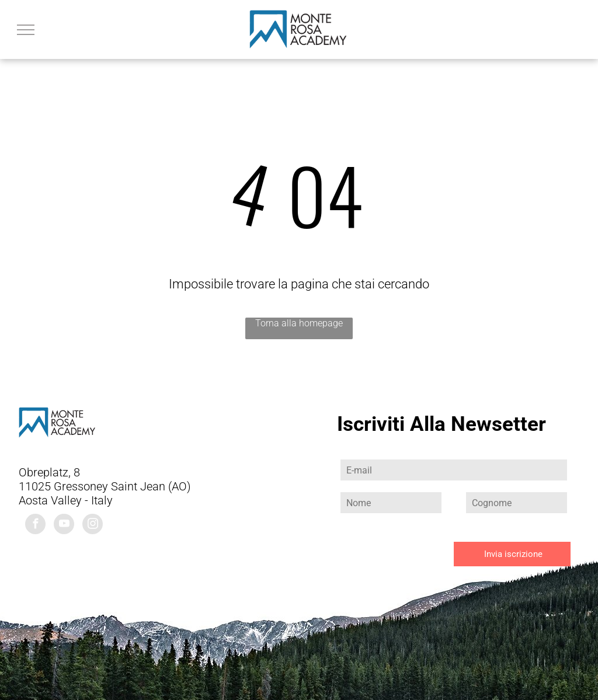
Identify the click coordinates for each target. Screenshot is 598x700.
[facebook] (35, 525)
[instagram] (93, 525)
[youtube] (64, 525)
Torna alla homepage (299, 323)
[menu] (26, 30)
